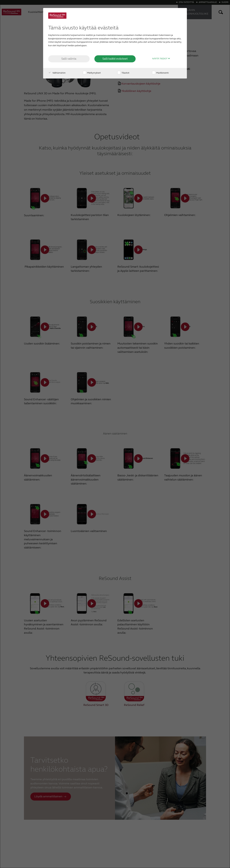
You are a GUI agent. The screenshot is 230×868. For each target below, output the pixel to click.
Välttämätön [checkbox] (57, 73)
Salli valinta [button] (69, 59)
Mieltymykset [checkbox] (92, 73)
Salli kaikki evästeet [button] (115, 59)
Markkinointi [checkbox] (160, 73)
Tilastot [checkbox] (123, 73)
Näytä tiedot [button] (161, 59)
